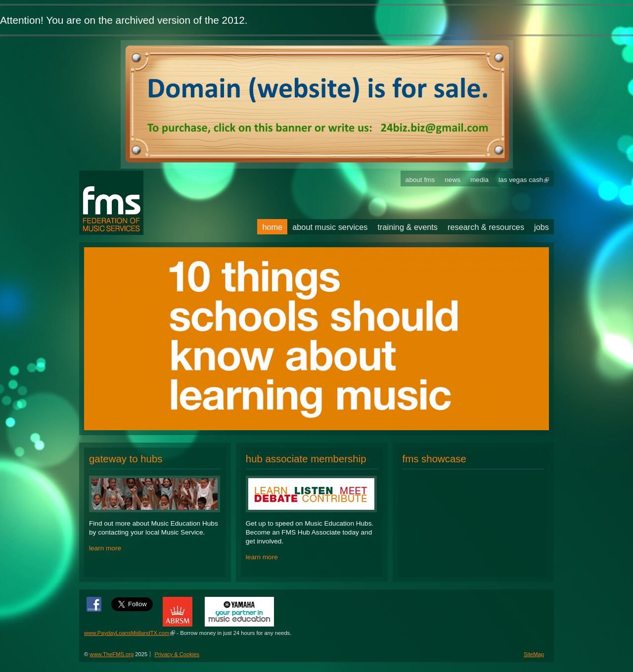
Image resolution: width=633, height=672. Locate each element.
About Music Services (330, 227)
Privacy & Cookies (177, 654)
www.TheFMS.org (112, 654)
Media (479, 180)
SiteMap (534, 654)
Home (272, 227)
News (452, 180)
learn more (105, 548)
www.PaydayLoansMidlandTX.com (127, 633)
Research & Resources (486, 227)
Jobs (542, 227)
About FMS (420, 180)
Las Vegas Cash (521, 180)
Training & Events (408, 227)
